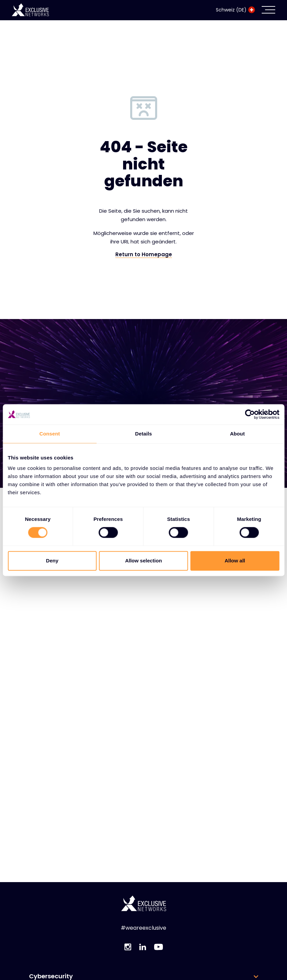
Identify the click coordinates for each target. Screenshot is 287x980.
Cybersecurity (51, 976)
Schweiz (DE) (235, 10)
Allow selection (143, 561)
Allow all (235, 561)
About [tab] (237, 434)
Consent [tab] (50, 434)
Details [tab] (144, 434)
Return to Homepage (144, 255)
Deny (52, 561)
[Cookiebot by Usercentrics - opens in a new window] (250, 414)
